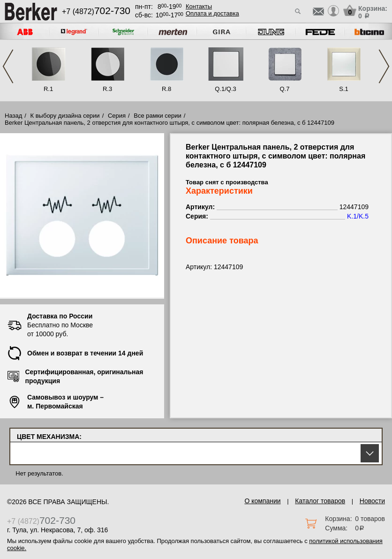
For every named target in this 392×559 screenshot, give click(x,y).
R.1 (48, 89)
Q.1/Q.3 (226, 89)
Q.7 (285, 89)
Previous (8, 66)
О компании (262, 501)
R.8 (166, 89)
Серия (117, 116)
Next (384, 66)
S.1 (344, 89)
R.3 (107, 89)
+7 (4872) (96, 11)
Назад (13, 116)
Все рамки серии (157, 116)
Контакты (199, 6)
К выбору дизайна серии (65, 116)
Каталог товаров (320, 501)
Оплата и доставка (212, 13)
